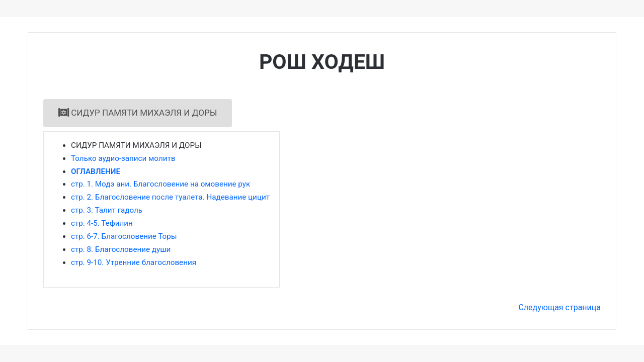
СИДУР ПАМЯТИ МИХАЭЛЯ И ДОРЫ (138, 113)
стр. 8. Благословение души (121, 249)
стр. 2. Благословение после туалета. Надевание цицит (170, 197)
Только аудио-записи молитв (123, 158)
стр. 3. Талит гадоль (107, 210)
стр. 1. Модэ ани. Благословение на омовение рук (160, 184)
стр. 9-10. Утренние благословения (134, 262)
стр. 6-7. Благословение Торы (124, 236)
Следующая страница (559, 307)
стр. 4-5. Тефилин (102, 223)
